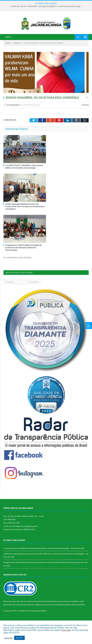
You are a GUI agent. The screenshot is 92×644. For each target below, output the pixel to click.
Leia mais (66, 630)
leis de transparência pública (59, 613)
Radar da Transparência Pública (33, 619)
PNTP (15, 619)
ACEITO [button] (19, 638)
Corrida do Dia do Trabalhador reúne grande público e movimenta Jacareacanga (45, 6)
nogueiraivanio (13, 113)
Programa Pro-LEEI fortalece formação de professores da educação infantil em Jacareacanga (23, 256)
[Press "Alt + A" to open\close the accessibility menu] (89, 326)
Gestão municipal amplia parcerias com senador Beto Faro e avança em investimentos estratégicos (25, 215)
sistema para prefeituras (37, 610)
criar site (20, 610)
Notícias (85, 113)
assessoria (66, 610)
